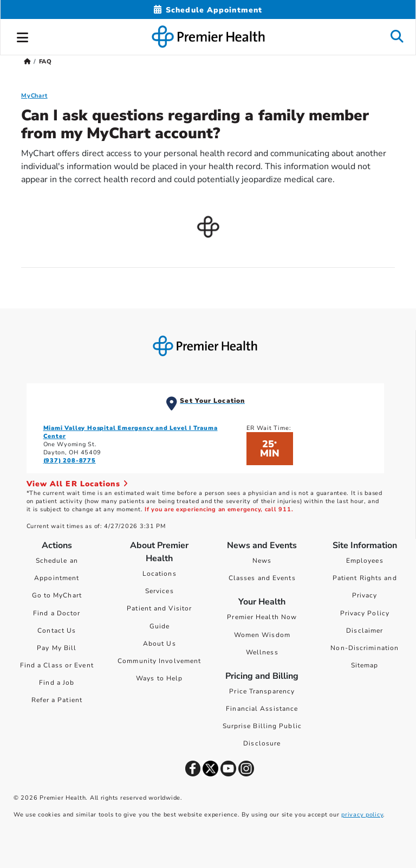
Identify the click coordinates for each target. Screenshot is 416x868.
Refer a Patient (57, 700)
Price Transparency (262, 691)
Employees (365, 561)
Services (160, 591)
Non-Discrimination (365, 648)
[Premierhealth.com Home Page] (27, 62)
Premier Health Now (262, 617)
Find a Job (57, 683)
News (262, 561)
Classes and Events (262, 578)
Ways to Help (159, 678)
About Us (160, 644)
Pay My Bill (57, 648)
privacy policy (362, 815)
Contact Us (57, 631)
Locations (160, 574)
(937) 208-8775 (70, 461)
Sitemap (365, 665)
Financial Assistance (262, 709)
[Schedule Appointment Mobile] (208, 10)
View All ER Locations (77, 484)
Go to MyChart (57, 595)
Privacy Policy (365, 613)
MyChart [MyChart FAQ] (34, 96)
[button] (23, 36)
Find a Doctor (57, 613)
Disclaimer (365, 631)
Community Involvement (159, 661)
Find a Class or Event (57, 665)
